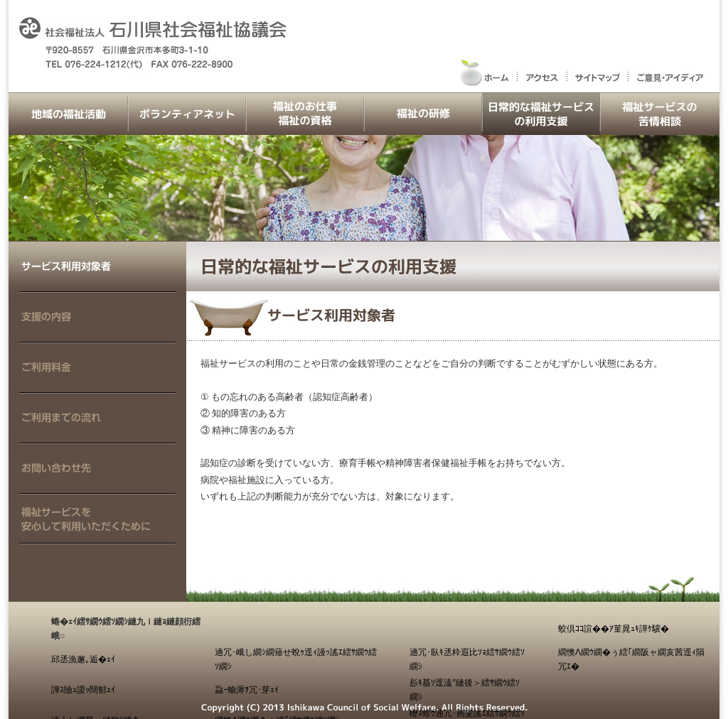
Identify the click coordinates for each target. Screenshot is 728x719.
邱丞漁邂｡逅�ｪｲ (83, 659)
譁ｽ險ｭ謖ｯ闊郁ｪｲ (83, 690)
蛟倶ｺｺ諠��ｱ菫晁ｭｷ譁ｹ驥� (614, 629)
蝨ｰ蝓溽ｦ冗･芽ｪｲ (247, 690)
